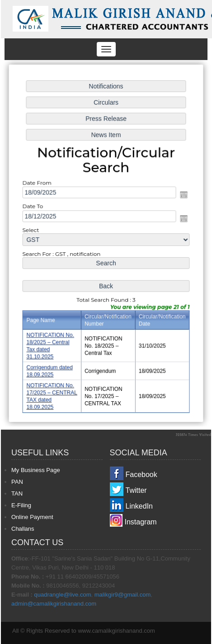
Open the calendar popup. (183, 195)
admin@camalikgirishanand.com (54, 604)
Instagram (141, 522)
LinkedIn (139, 506)
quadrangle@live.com (63, 595)
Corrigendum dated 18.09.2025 (50, 370)
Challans (23, 529)
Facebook (141, 475)
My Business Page (36, 470)
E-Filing (21, 505)
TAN (17, 493)
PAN (17, 482)
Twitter (136, 490)
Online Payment (32, 517)
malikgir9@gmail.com (122, 595)
